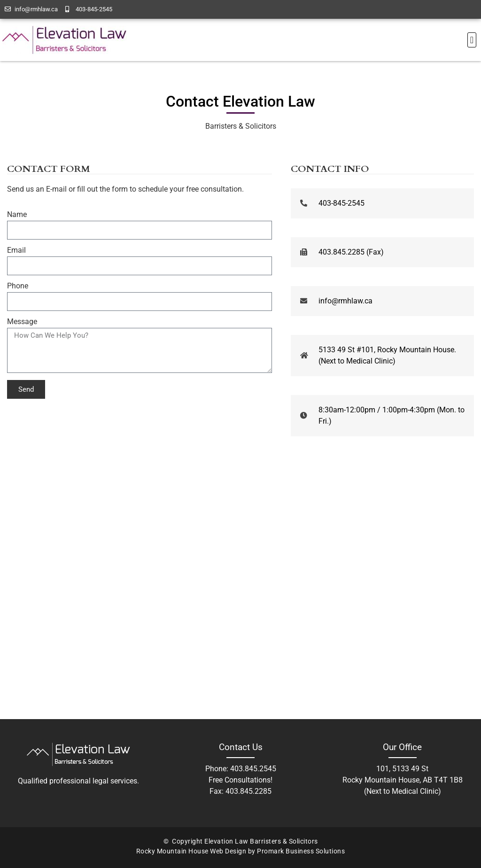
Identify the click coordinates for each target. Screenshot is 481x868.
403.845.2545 (253, 769)
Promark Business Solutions (301, 851)
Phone (18, 286)
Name (17, 215)
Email (16, 251)
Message (22, 322)
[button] (472, 40)
